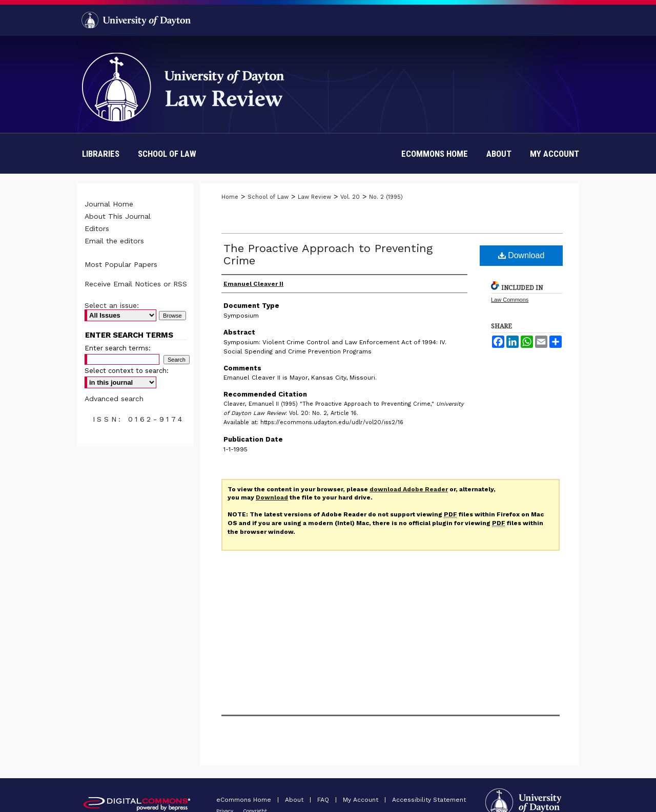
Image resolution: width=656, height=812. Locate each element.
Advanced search (114, 399)
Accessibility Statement (429, 800)
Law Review (314, 197)
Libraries (101, 154)
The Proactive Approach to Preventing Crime (328, 254)
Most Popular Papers (121, 264)
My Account (362, 800)
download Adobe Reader (409, 489)
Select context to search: (127, 371)
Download (521, 255)
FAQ (324, 800)
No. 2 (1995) (386, 197)
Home (230, 197)
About (295, 800)
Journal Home (109, 204)
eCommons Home (245, 800)
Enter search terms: (118, 348)
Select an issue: (112, 305)
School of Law (167, 154)
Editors (97, 228)
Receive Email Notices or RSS (136, 284)
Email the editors (114, 241)
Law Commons (510, 300)
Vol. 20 (350, 197)
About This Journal (118, 216)
